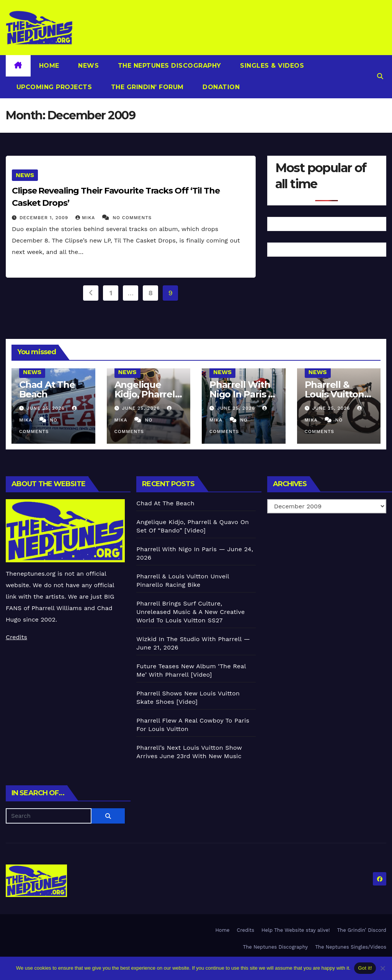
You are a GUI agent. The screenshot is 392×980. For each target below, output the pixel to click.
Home (49, 66)
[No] (382, 968)
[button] (380, 76)
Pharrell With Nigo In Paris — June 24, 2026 (243, 394)
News (88, 66)
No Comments (132, 218)
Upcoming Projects (53, 87)
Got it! (365, 968)
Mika (86, 218)
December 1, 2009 (45, 218)
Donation (220, 87)
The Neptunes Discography (168, 66)
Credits (16, 637)
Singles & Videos (271, 66)
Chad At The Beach (47, 389)
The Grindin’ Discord (362, 930)
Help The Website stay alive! (296, 930)
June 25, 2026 (47, 408)
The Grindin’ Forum (146, 87)
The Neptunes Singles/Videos (351, 947)
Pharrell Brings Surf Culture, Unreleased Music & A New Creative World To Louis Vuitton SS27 (190, 612)
